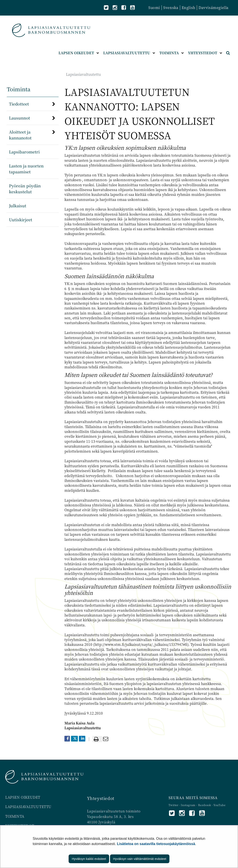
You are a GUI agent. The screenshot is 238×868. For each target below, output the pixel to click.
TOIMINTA (15, 816)
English (188, 8)
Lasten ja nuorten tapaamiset (26, 169)
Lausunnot (20, 118)
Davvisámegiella (214, 8)
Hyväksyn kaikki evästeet (89, 859)
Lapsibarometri (24, 152)
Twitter (174, 805)
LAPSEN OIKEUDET (23, 797)
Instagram (188, 805)
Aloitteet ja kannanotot (20, 135)
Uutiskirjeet (21, 220)
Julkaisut (18, 206)
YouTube (219, 805)
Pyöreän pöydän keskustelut (25, 189)
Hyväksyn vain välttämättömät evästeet (140, 859)
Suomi (154, 8)
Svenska (171, 8)
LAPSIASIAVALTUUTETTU (28, 807)
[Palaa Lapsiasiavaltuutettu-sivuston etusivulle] (51, 30)
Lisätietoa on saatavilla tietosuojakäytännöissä (156, 844)
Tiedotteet (19, 104)
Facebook (205, 805)
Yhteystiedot (101, 798)
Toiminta (19, 89)
